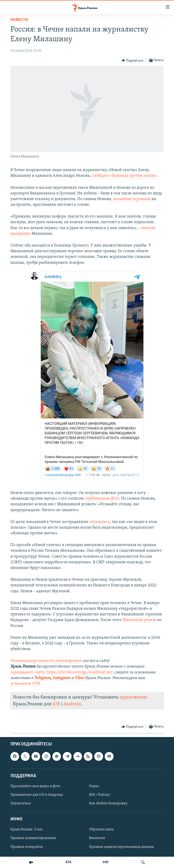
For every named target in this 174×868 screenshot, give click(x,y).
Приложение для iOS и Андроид (37, 795)
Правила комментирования (33, 838)
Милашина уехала (139, 620)
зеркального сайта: (28, 672)
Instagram (61, 678)
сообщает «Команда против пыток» (124, 176)
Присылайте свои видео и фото (35, 786)
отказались (99, 522)
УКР (105, 862)
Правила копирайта (27, 847)
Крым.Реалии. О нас (27, 829)
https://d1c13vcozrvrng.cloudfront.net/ (80, 672)
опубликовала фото (102, 499)
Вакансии (97, 838)
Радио (94, 786)
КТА (68, 862)
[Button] (132, 60)
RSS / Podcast (99, 795)
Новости (19, 20)
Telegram (42, 678)
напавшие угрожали (132, 199)
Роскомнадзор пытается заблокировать (46, 661)
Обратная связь (101, 829)
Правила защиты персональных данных (121, 847)
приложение (133, 697)
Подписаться (21, 803)
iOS (56, 704)
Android (72, 704)
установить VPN (25, 684)
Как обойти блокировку (108, 803)
